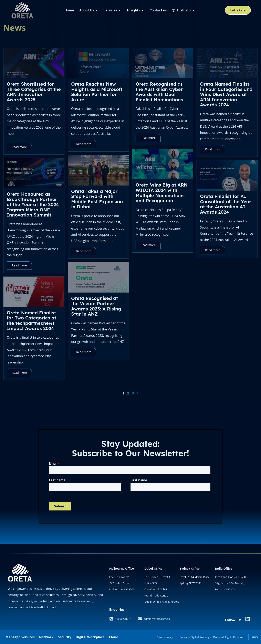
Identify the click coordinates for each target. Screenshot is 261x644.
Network (46, 637)
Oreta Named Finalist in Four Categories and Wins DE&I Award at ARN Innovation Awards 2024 (226, 94)
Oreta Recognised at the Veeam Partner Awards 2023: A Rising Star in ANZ (96, 306)
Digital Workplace (90, 637)
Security (65, 637)
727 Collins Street (120, 583)
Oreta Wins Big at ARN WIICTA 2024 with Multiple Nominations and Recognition (162, 193)
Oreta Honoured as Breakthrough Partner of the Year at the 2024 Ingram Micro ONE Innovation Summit (33, 204)
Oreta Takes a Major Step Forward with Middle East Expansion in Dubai (97, 199)
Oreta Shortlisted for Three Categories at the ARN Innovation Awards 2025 (34, 92)
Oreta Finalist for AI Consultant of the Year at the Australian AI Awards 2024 (226, 204)
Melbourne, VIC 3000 (122, 589)
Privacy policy (165, 637)
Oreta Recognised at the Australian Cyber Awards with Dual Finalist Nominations (159, 92)
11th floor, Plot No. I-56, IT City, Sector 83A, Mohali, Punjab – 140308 (231, 583)
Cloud (114, 637)
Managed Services (20, 637)
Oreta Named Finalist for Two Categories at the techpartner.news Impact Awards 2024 (32, 321)
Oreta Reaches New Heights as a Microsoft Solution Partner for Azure (97, 92)
